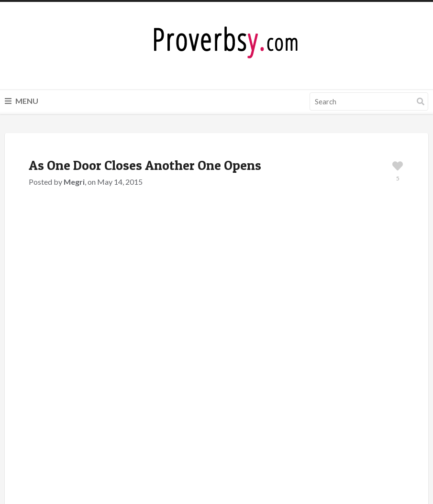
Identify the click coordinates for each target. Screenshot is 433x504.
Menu (22, 101)
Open (100, 316)
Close (58, 316)
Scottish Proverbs (101, 304)
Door (79, 316)
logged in (85, 399)
